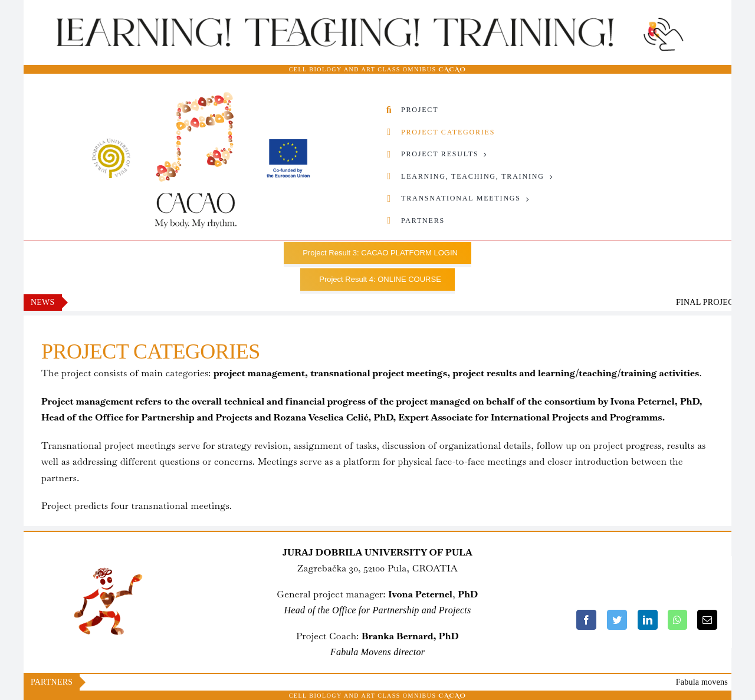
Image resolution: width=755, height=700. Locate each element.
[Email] (707, 620)
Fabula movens (717, 682)
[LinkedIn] (648, 620)
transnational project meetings (379, 373)
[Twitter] (617, 620)
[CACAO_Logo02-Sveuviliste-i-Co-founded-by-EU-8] (201, 96)
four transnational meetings (170, 506)
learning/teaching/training (598, 373)
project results (485, 373)
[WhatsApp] (677, 620)
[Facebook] (586, 620)
